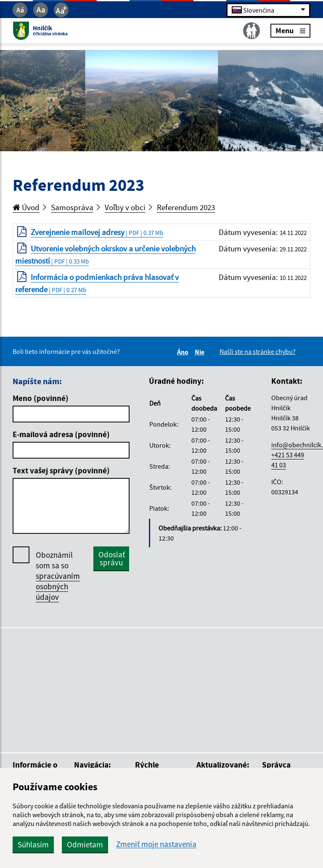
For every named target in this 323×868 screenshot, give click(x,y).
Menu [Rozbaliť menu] (290, 30)
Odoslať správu (112, 558)
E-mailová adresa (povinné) (61, 434)
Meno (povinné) (41, 398)
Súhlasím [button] (33, 844)
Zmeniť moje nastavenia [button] (156, 844)
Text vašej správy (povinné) (61, 470)
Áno (184, 352)
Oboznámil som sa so (58, 576)
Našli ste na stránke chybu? (258, 351)
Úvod (26, 207)
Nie (201, 352)
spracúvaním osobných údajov (58, 586)
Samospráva (72, 207)
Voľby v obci (125, 207)
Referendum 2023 (186, 207)
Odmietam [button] (85, 844)
